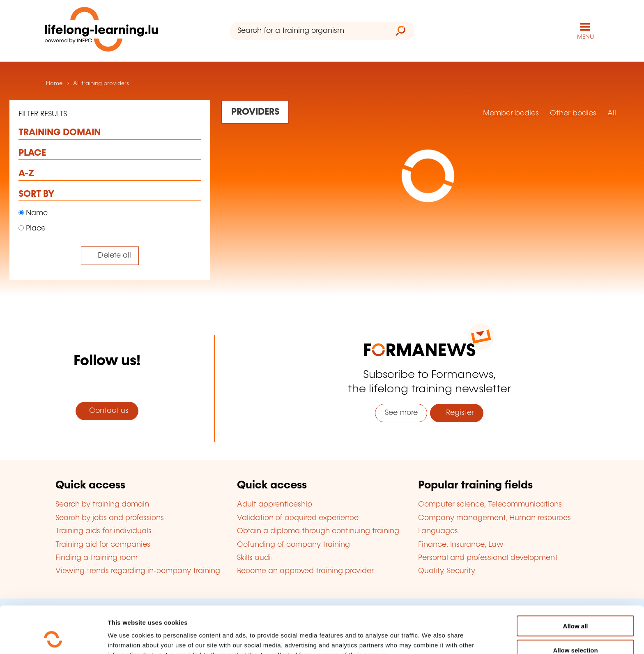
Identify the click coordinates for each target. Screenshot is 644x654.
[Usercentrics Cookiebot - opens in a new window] (53, 638)
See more (401, 413)
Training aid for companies (103, 545)
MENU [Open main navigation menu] (585, 37)
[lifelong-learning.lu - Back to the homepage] (101, 31)
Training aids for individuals (103, 531)
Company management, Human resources (494, 518)
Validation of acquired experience (298, 518)
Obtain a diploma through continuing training (318, 531)
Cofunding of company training (293, 545)
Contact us (107, 411)
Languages (438, 531)
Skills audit (255, 558)
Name (33, 213)
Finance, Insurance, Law (461, 545)
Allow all (576, 582)
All (612, 113)
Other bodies (573, 113)
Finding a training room (97, 558)
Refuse (575, 630)
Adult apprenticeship (275, 504)
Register (457, 413)
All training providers (101, 83)
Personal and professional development (488, 558)
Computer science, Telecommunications (490, 504)
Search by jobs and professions (110, 518)
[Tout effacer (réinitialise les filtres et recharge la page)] (110, 256)
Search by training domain (102, 504)
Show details (433, 638)
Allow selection (575, 606)
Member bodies (511, 113)
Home (53, 83)
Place (32, 228)
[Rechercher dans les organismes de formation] (255, 112)
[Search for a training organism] (308, 31)
